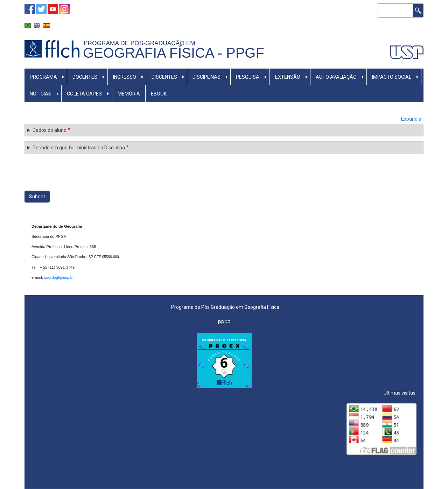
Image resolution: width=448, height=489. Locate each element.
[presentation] (78, 172)
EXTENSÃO (288, 77)
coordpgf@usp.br (59, 277)
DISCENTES (164, 77)
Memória (129, 94)
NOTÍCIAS (41, 94)
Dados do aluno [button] (50, 130)
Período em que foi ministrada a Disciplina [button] (79, 148)
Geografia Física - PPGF (174, 53)
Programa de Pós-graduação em (141, 43)
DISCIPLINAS (206, 77)
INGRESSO (125, 77)
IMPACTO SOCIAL (392, 77)
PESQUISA (248, 77)
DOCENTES (85, 77)
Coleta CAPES (84, 94)
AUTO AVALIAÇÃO (336, 77)
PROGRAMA (43, 77)
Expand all (412, 119)
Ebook (159, 94)
